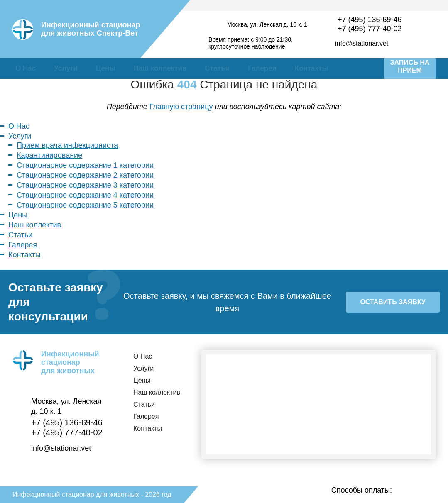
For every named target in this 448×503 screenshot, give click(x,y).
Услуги (66, 68)
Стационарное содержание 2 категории (85, 175)
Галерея (262, 68)
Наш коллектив (160, 68)
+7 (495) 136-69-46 (370, 20)
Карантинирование (49, 155)
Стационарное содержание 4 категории (85, 195)
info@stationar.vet (362, 43)
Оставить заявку (393, 302)
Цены (106, 68)
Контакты (311, 68)
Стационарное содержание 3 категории (85, 185)
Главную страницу (181, 107)
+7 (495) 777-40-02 (370, 29)
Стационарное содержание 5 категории (85, 205)
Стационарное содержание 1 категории (85, 165)
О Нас (26, 68)
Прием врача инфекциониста (67, 145)
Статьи (217, 68)
